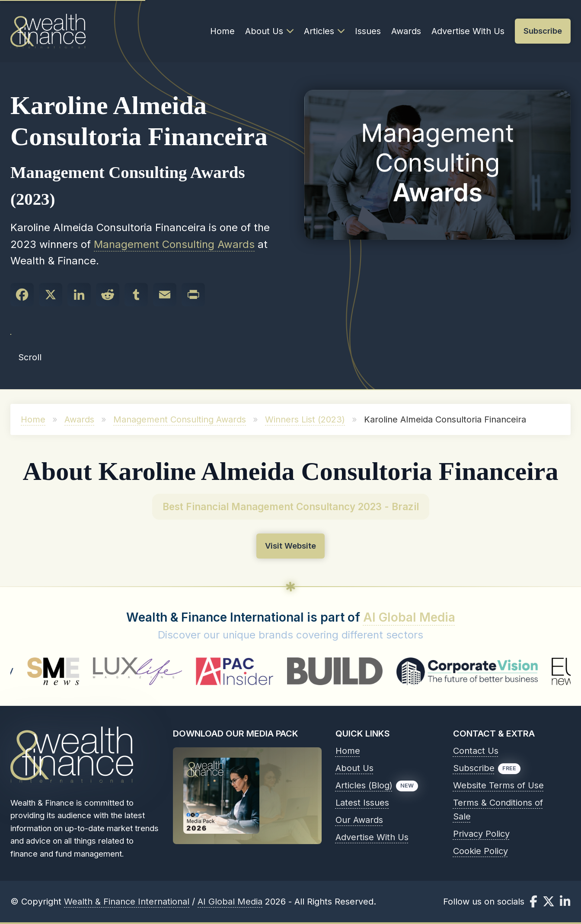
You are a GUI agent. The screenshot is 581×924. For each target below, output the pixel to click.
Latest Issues (362, 803)
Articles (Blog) (364, 785)
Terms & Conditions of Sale (498, 810)
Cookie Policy (480, 851)
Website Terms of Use (498, 785)
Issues (368, 31)
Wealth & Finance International (127, 902)
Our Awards (359, 820)
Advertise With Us (468, 31)
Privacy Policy (481, 834)
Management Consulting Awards (174, 244)
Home (222, 31)
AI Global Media (409, 617)
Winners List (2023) (305, 419)
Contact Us (476, 751)
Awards (406, 31)
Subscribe (474, 768)
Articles (324, 31)
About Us (269, 31)
